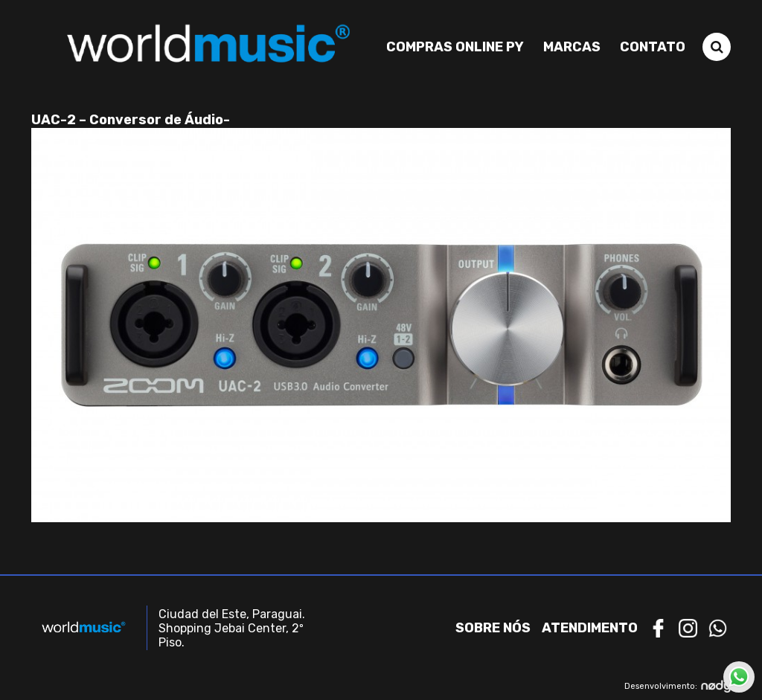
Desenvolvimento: (678, 686)
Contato (653, 47)
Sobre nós (493, 628)
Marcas (572, 47)
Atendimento (590, 628)
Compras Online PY (455, 47)
